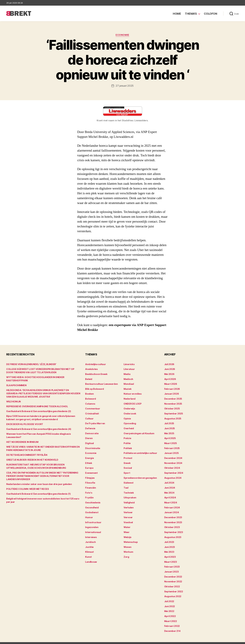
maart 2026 (171, 383)
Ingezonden (91, 524)
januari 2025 (171, 451)
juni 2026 (170, 369)
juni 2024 (170, 485)
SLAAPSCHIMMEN (16, 385)
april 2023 (170, 553)
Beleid (89, 379)
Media (127, 374)
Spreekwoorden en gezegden (139, 475)
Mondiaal (129, 383)
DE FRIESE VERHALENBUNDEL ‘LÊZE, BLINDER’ (31, 364)
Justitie (89, 543)
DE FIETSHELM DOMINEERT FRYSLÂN (26, 455)
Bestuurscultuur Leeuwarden (101, 383)
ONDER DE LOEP (132, 403)
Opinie (127, 417)
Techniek (129, 490)
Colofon (211, 14)
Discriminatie (93, 446)
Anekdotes (91, 369)
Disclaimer (208, 640)
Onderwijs (129, 408)
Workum (128, 548)
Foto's (88, 490)
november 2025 (173, 403)
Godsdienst (91, 509)
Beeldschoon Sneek (96, 374)
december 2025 (173, 398)
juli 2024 (169, 480)
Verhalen (128, 504)
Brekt (18, 640)
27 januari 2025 (125, 86)
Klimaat (89, 548)
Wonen (127, 543)
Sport (127, 471)
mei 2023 (169, 548)
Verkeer (128, 509)
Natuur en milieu (132, 393)
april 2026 (170, 379)
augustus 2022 (173, 591)
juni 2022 (170, 601)
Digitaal (89, 441)
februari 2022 (172, 621)
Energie (89, 456)
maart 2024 (171, 500)
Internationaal (93, 529)
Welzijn (127, 533)
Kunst (88, 553)
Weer (126, 529)
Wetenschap (131, 538)
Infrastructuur (93, 519)
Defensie (90, 427)
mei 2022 (169, 606)
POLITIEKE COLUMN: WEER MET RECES (27, 489)
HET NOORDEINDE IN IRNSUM (22, 442)
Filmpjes (90, 475)
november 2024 (173, 461)
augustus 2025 (173, 417)
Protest (128, 456)
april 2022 (170, 611)
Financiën (90, 485)
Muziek (127, 388)
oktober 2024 (172, 466)
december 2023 (173, 514)
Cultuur (89, 417)
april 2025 (170, 437)
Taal (126, 485)
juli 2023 (169, 538)
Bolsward (90, 398)
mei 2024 (169, 490)
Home (177, 14)
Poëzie (127, 437)
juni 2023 (170, 543)
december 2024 (173, 456)
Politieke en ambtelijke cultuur (140, 451)
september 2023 (173, 529)
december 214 (172, 625)
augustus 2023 (173, 533)
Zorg (126, 553)
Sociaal (128, 466)
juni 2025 (170, 427)
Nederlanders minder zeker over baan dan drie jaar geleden (38, 484)
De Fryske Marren (95, 422)
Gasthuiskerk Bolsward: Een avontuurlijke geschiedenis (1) (37, 494)
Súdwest (128, 480)
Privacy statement (229, 640)
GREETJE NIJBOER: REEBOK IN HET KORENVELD (31, 460)
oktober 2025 (172, 408)
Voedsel (128, 519)
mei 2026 (169, 374)
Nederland (129, 398)
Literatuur (129, 369)
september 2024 (173, 471)
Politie (127, 441)
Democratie (92, 432)
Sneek (127, 461)
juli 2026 (169, 364)
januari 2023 (171, 567)
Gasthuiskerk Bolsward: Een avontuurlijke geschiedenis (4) (38, 429)
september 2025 (173, 412)
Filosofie (90, 480)
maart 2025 (170, 441)
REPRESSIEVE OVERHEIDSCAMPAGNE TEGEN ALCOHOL (36, 406)
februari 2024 (172, 504)
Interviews (91, 533)
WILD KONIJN (13, 401)
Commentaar (92, 408)
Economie (122, 35)
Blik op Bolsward (94, 388)
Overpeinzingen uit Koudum (138, 432)
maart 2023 (170, 558)
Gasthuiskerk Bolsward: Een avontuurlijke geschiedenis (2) (38, 411)
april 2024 (170, 495)
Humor (89, 514)
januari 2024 (171, 509)
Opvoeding (129, 422)
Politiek (128, 446)
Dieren (89, 437)
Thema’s (191, 14)
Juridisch (90, 538)
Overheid (129, 427)
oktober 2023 (172, 524)
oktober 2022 (172, 582)
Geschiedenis (93, 500)
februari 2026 (172, 388)
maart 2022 (170, 616)
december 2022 (173, 572)
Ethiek (89, 461)
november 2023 (173, 519)
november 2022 (173, 577)
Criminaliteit (92, 412)
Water (127, 524)
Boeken (89, 393)
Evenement (91, 471)
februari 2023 (172, 562)
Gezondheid (92, 504)
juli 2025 (169, 422)
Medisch (128, 379)
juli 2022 (169, 596)
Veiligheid (129, 500)
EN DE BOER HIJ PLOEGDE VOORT (24, 424)
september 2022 (173, 587)
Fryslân (89, 495)
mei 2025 (169, 432)
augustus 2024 (173, 475)
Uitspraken (130, 495)
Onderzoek (130, 412)
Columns (90, 403)
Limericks (129, 364)
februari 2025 (172, 446)
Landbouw (91, 558)
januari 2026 (171, 393)
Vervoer (128, 514)
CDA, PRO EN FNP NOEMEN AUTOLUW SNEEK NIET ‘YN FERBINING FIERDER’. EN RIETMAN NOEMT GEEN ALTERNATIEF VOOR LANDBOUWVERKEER (41, 476)
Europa (89, 466)
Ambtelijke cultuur (95, 364)
